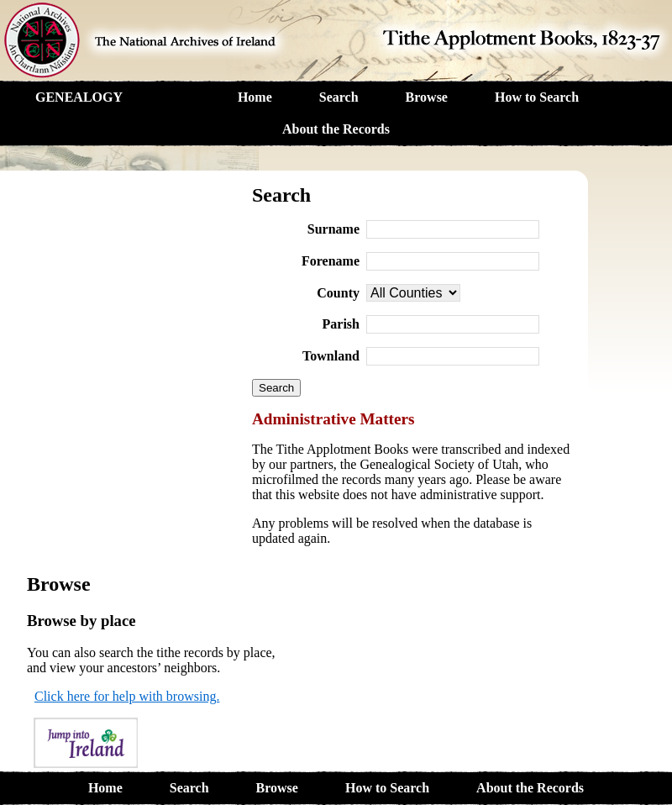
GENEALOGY (79, 97)
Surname (333, 229)
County (338, 293)
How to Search (537, 97)
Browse (427, 97)
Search (339, 97)
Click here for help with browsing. (127, 696)
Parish (341, 324)
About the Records (336, 129)
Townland (331, 356)
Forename (331, 261)
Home (255, 97)
